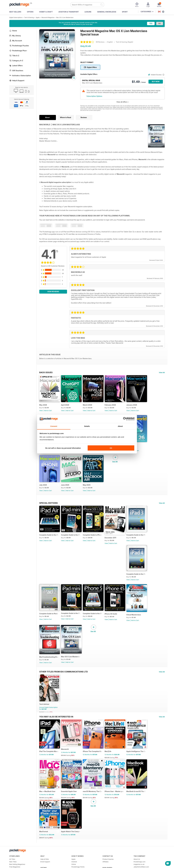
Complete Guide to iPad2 (49, 621)
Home (13, 31)
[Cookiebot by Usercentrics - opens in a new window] (125, 419)
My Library (15, 36)
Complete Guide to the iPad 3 (141, 540)
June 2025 (66, 489)
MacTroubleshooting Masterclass (50, 666)
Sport (125, 12)
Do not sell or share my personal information (63, 448)
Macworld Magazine (48, 17)
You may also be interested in (56, 727)
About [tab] (120, 426)
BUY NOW (156, 82)
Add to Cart (48, 412)
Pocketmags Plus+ (18, 51)
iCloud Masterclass (138, 622)
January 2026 (136, 406)
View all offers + (122, 102)
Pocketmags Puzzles (19, 46)
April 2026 (66, 406)
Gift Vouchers (16, 71)
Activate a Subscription (20, 76)
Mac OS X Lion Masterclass (65, 17)
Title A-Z (14, 56)
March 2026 (89, 406)
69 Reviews (100, 42)
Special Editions (48, 507)
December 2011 (113, 543)
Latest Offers (16, 66)
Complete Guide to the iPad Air (50, 540)
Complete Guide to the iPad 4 (141, 580)
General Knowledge (107, 12)
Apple (38, 17)
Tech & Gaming (29, 17)
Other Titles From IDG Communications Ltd (64, 681)
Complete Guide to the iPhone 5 (95, 621)
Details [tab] (87, 426)
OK (111, 448)
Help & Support (17, 81)
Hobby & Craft (46, 12)
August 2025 (135, 447)
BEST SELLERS (15, 12)
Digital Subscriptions (16, 17)
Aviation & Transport (69, 12)
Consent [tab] (54, 426)
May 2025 (89, 489)
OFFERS (30, 12)
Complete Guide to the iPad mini (72, 540)
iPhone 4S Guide (114, 621)
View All (162, 372)
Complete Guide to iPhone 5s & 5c (95, 540)
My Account (16, 41)
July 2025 (43, 489)
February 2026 (113, 406)
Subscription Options (94, 96)
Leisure (88, 12)
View (41, 412)
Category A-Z (16, 61)
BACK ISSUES (46, 372)
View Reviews (53, 292)
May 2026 (43, 406)
